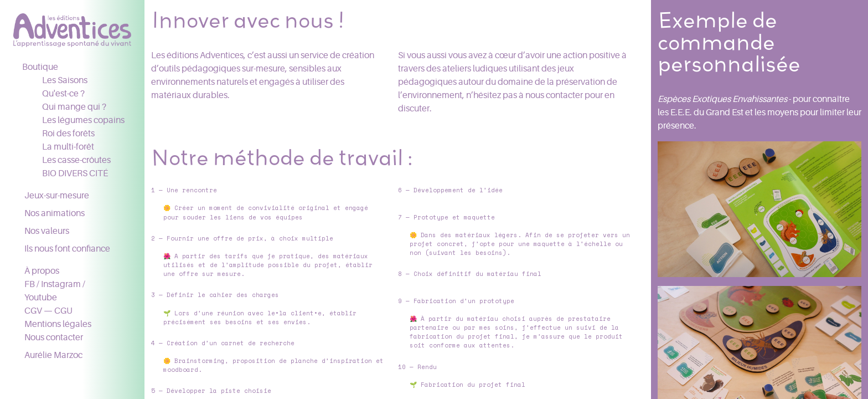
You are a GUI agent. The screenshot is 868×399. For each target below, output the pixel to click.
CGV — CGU (48, 311)
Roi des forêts (68, 134)
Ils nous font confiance (67, 249)
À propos (42, 271)
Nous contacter (54, 337)
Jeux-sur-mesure (57, 196)
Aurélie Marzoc (53, 355)
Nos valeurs (47, 231)
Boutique (40, 67)
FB (30, 284)
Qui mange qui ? (74, 107)
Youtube (41, 298)
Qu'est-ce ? (63, 94)
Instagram (61, 284)
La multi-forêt (68, 147)
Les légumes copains (83, 120)
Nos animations (55, 213)
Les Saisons (65, 80)
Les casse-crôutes (76, 160)
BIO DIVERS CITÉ (75, 173)
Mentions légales (58, 324)
